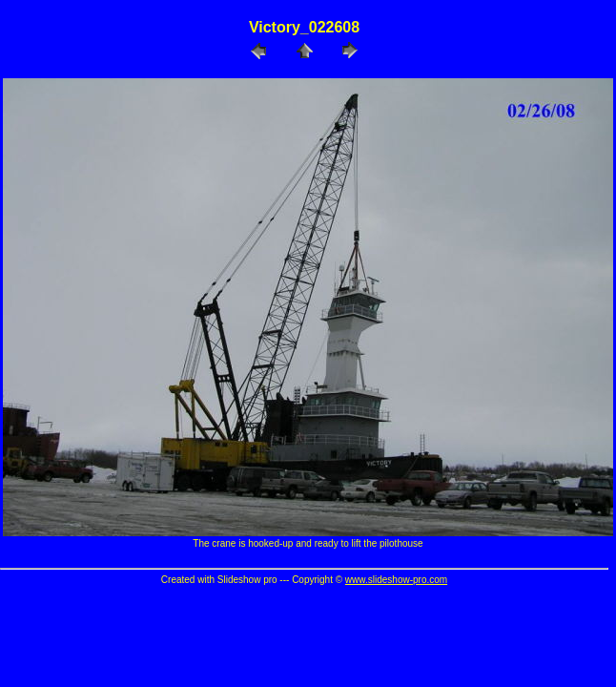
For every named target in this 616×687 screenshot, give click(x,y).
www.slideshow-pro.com (396, 580)
